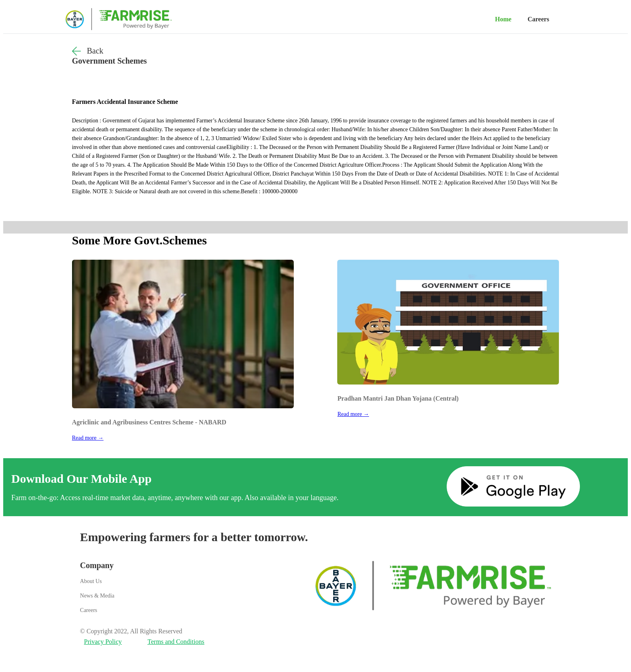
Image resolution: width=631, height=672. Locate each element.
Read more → (88, 438)
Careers (538, 19)
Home (503, 19)
